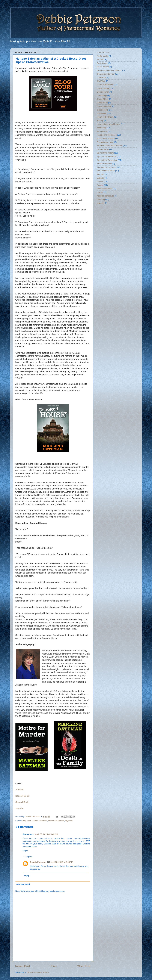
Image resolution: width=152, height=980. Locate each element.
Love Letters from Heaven (109, 124)
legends (101, 203)
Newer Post (23, 966)
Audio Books (103, 56)
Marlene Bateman (56, 821)
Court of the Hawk (105, 85)
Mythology (102, 128)
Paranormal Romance (107, 135)
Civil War (101, 81)
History (100, 120)
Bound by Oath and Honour (109, 70)
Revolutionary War (105, 142)
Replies (29, 857)
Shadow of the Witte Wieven (110, 146)
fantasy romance (105, 189)
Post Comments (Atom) (38, 972)
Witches (101, 174)
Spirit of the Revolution (107, 160)
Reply (25, 851)
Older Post (84, 966)
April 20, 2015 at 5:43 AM (47, 834)
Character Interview (106, 74)
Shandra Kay (103, 149)
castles (100, 181)
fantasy (100, 185)
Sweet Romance (105, 164)
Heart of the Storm (105, 117)
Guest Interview (104, 106)
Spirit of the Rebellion (107, 156)
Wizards (101, 178)
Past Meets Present (106, 138)
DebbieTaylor (103, 92)
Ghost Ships (103, 99)
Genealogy (102, 95)
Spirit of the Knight (105, 153)
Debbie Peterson (40, 821)
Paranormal (102, 131)
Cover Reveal (103, 88)
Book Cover (102, 63)
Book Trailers (103, 67)
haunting (101, 199)
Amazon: (20, 790)
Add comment (23, 884)
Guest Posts (103, 110)
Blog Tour (27, 821)
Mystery (69, 821)
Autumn (101, 60)
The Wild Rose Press (107, 167)
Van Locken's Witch (106, 171)
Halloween (102, 113)
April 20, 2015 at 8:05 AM (62, 862)
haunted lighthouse (106, 196)
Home (53, 966)
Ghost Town (102, 103)
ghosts (100, 192)
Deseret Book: (23, 796)
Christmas (102, 78)
